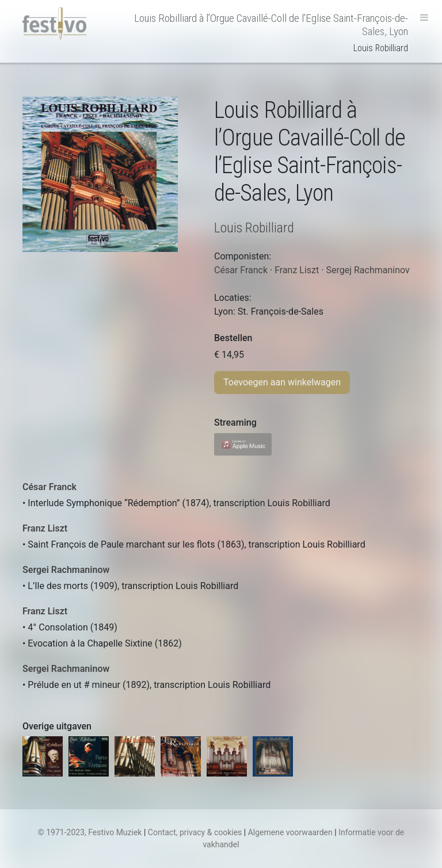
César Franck (49, 487)
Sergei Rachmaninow (66, 570)
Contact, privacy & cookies (195, 832)
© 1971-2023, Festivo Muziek (90, 832)
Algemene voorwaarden (290, 832)
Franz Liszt (45, 528)
